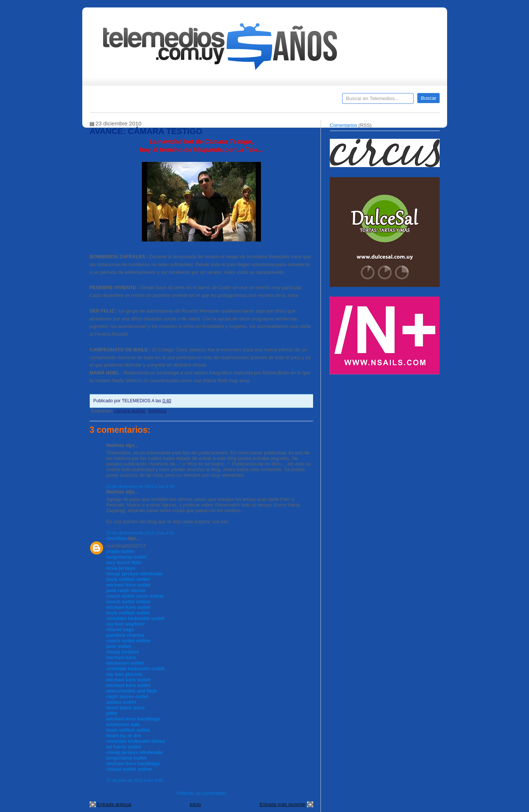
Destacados (120, 101)
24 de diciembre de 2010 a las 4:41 (141, 533)
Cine (236, 101)
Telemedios (314, 101)
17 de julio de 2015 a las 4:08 (135, 780)
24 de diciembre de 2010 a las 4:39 (141, 486)
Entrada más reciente (283, 804)
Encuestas (268, 101)
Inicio (195, 804)
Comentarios (344, 125)
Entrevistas (185, 101)
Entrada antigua (114, 804)
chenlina (116, 538)
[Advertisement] (386, 431)
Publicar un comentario (201, 793)
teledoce (157, 411)
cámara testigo (130, 411)
